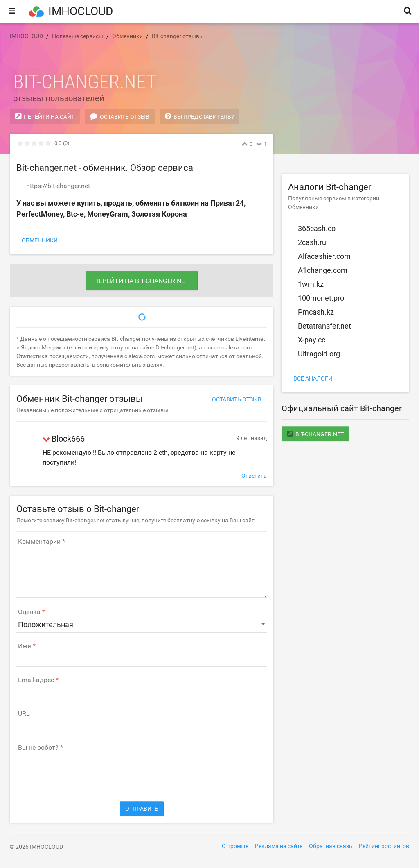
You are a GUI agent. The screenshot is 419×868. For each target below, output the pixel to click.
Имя (25, 646)
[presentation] (79, 768)
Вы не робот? (38, 748)
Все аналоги (313, 378)
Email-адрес (36, 680)
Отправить (142, 809)
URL (24, 714)
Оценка (29, 612)
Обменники (40, 240)
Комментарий (39, 542)
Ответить (254, 476)
